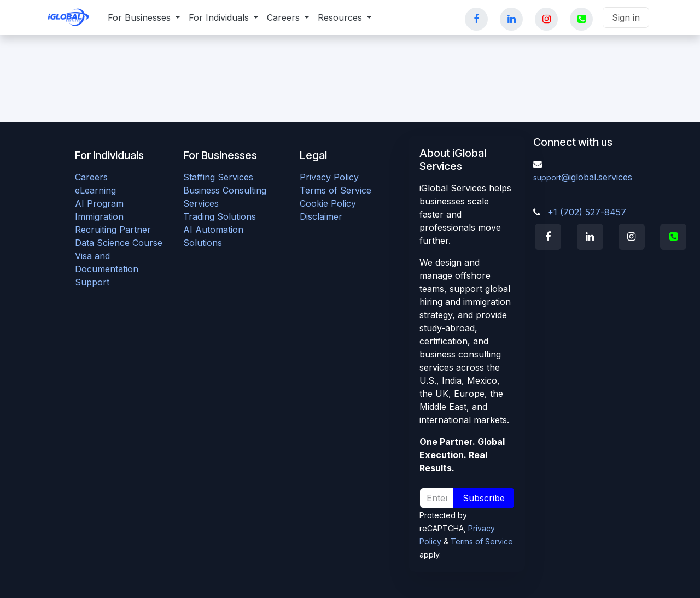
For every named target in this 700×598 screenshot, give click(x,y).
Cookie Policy (328, 203)
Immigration (99, 216)
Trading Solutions (220, 216)
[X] (676, 237)
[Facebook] (479, 19)
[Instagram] (549, 19)
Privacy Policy (329, 177)
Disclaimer (321, 216)
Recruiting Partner (113, 230)
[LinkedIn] (514, 19)
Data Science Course (119, 243)
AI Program (99, 203)
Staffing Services (218, 177)
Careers (91, 177)
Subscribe (484, 498)
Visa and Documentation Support (107, 269)
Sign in (626, 17)
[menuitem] (144, 17)
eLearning (95, 190)
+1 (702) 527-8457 (587, 212)
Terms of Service (336, 190)
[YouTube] (584, 19)
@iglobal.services (583, 177)
